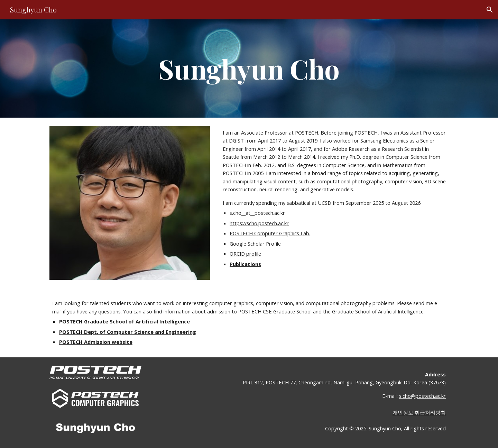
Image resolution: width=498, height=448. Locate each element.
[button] (490, 10)
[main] (249, 68)
